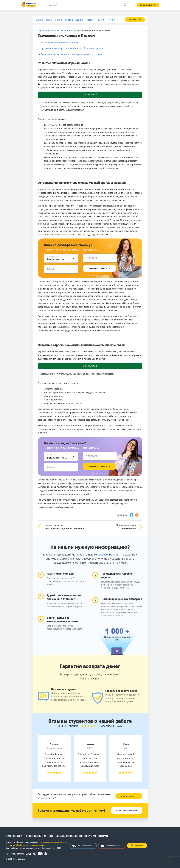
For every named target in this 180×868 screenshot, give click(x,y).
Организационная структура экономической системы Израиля (72, 48)
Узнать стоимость (99, 269)
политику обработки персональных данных (26, 845)
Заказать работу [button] (148, 5)
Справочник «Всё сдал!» (50, 30)
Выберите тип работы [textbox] (57, 458)
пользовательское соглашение (53, 842)
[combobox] (61, 258)
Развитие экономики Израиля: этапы (59, 42)
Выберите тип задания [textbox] (57, 259)
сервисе (103, 555)
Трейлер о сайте (111, 846)
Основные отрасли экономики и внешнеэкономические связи (71, 54)
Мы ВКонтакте (82, 846)
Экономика (69, 30)
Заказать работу (129, 796)
